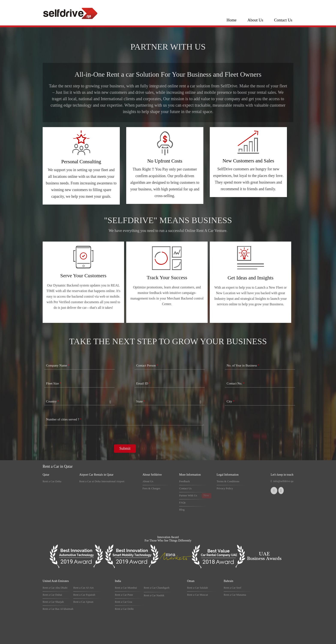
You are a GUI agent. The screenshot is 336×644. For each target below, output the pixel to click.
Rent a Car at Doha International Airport (102, 481)
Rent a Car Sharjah (53, 602)
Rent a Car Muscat (197, 595)
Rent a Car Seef (232, 588)
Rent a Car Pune (124, 595)
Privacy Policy (225, 488)
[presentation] (77, 455)
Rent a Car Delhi (124, 609)
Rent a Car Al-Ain (83, 588)
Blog (182, 510)
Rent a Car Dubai (52, 595)
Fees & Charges (151, 488)
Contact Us (283, 20)
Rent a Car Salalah (197, 588)
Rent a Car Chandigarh (157, 588)
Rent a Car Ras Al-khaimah (58, 609)
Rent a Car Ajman (83, 602)
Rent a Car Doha (52, 481)
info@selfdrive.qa (283, 481)
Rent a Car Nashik (154, 595)
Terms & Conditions (228, 481)
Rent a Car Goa (124, 602)
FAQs (182, 502)
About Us (255, 20)
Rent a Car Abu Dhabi (55, 588)
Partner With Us (188, 495)
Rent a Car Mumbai (126, 588)
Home (231, 20)
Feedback (184, 481)
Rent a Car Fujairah (84, 595)
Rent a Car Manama (235, 595)
